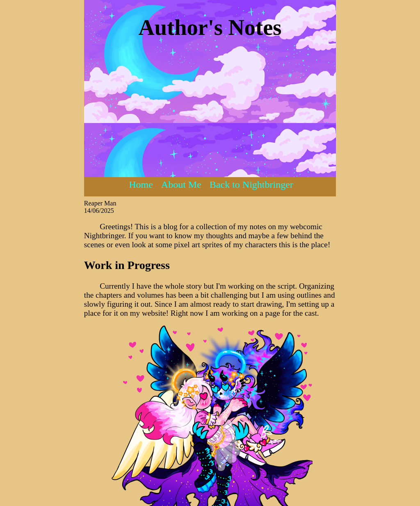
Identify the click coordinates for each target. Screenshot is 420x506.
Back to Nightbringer (251, 185)
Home (141, 185)
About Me (181, 185)
